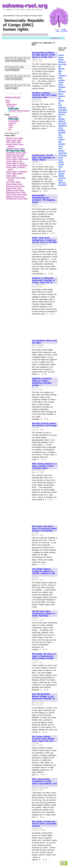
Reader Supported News (61, 140)
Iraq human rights (13, 182)
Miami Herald (62, 112)
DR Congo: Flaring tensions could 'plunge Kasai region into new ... (44, 739)
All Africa (61, 55)
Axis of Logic (62, 64)
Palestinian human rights (16, 192)
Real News (62, 144)
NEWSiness (62, 121)
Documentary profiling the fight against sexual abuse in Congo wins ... (44, 55)
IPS (59, 103)
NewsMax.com (63, 126)
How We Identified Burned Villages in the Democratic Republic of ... (43, 697)
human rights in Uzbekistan (17, 165)
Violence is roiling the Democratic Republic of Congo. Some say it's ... (44, 280)
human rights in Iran (14, 161)
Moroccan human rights (15, 186)
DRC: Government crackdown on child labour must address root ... (44, 783)
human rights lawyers (15, 174)
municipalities (14, 121)
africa (8, 102)
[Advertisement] (45, 141)
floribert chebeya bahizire (20, 111)
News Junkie (62, 124)
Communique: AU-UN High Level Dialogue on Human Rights (43, 158)
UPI (59, 169)
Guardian (61, 101)
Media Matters (63, 110)
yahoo (58, 31)
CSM (60, 73)
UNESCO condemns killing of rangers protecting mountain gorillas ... (42, 382)
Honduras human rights (15, 155)
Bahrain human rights (15, 138)
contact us (56, 38)
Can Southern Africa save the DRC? (44, 342)
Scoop (60, 149)
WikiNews (61, 176)
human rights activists (15, 157)
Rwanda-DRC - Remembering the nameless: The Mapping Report (44, 199)
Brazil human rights (14, 140)
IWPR (60, 105)
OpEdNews (62, 130)
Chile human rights (14, 142)
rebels (11, 125)
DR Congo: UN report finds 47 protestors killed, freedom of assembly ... (44, 529)
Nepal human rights (14, 188)
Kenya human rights (14, 184)
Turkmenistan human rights (17, 199)
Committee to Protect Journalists (62, 78)
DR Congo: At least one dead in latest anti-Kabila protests (44, 824)
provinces (12, 123)
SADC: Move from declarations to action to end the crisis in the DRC (44, 240)
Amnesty (61, 60)
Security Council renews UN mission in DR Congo (44, 425)
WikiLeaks (61, 174)
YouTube (64, 31)
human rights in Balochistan (17, 159)
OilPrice (61, 128)
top (63, 863)
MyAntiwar (61, 119)
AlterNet (61, 58)
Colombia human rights (15, 149)
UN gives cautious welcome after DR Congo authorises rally (44, 95)
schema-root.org (12, 97)
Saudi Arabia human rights (17, 195)
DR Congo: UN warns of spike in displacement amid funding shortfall (44, 656)
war (10, 129)
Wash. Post (62, 171)
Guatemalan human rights (16, 153)
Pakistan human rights (15, 190)
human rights (11, 176)
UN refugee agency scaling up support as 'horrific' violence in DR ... (43, 572)
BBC (60, 67)
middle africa (12, 105)
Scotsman (61, 151)
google (64, 29)
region (8, 100)
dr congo (11, 107)
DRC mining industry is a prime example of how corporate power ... (44, 466)
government (13, 117)
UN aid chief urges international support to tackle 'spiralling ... (43, 613)
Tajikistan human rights (15, 197)
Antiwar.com (62, 62)
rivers (11, 127)
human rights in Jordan (15, 163)
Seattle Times (62, 153)
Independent (62, 108)
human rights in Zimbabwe (17, 172)
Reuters (61, 146)
